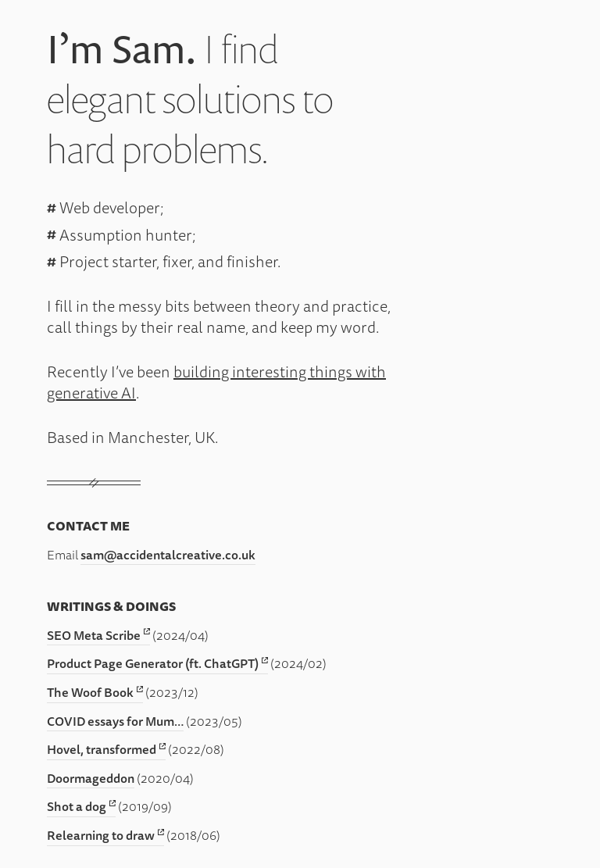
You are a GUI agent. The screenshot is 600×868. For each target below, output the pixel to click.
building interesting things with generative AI (216, 382)
